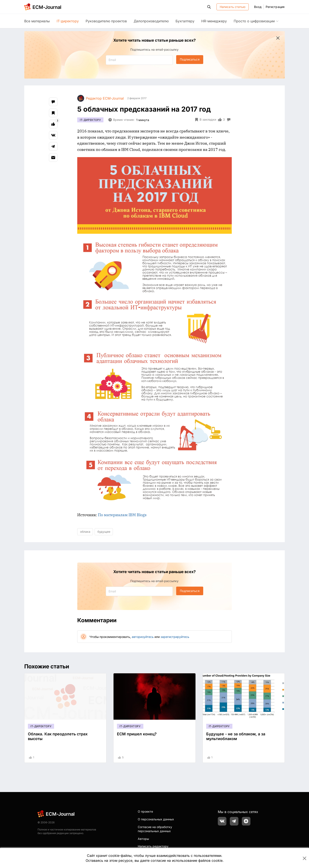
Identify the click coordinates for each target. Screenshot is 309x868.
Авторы (143, 839)
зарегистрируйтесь (175, 637)
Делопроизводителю (151, 21)
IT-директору (68, 21)
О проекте (145, 811)
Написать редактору (153, 846)
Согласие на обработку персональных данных (155, 829)
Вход (258, 7)
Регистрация (275, 7)
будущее (104, 532)
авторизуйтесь (143, 637)
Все (37, 21)
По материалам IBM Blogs (122, 515)
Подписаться (190, 59)
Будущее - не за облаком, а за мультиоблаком (236, 736)
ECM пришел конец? (137, 734)
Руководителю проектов (106, 21)
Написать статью (233, 7)
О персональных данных (156, 819)
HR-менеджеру (214, 21)
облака (85, 532)
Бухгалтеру (185, 21)
